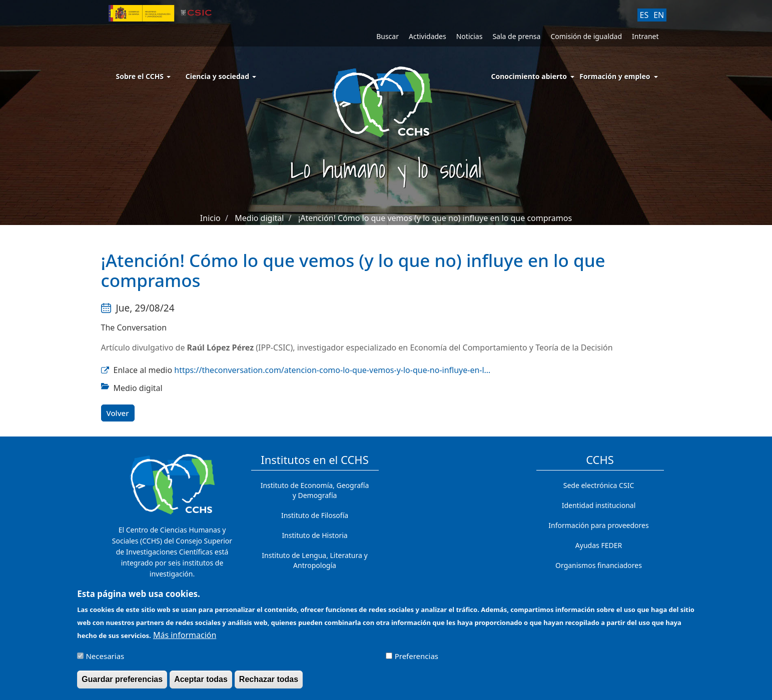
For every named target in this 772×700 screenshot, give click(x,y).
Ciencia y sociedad (221, 76)
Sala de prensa (516, 36)
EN (659, 15)
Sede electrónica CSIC (599, 485)
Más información (185, 639)
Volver (118, 413)
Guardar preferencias (122, 684)
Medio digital (259, 218)
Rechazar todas (269, 684)
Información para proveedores (598, 525)
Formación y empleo (615, 76)
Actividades (428, 36)
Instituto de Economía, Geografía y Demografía (315, 490)
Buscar (388, 36)
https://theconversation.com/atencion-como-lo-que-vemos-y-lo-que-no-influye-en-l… (332, 370)
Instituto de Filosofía (315, 515)
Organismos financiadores (599, 565)
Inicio (210, 218)
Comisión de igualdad (586, 36)
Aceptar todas (201, 684)
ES (644, 15)
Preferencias (417, 660)
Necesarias (105, 660)
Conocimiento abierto (529, 76)
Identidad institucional (599, 505)
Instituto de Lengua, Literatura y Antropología (314, 560)
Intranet (645, 36)
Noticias (470, 36)
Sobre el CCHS (143, 76)
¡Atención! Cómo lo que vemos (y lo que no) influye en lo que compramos (435, 218)
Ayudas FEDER (599, 545)
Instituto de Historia (314, 535)
